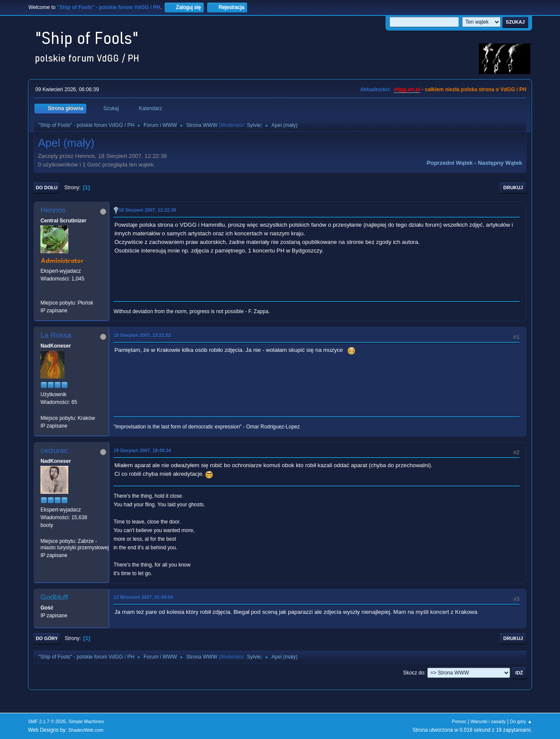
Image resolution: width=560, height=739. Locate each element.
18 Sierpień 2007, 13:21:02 (142, 335)
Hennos (53, 210)
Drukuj (513, 188)
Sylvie (254, 125)
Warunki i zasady (488, 721)
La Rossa (56, 335)
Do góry (47, 638)
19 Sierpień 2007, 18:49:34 (142, 450)
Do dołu (47, 188)
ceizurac (54, 451)
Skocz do (414, 673)
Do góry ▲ (521, 721)
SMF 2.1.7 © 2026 (47, 721)
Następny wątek (500, 163)
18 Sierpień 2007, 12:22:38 (147, 210)
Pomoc (459, 721)
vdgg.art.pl (407, 89)
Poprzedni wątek (450, 163)
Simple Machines (86, 721)
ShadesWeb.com (86, 730)
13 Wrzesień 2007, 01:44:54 (143, 597)
